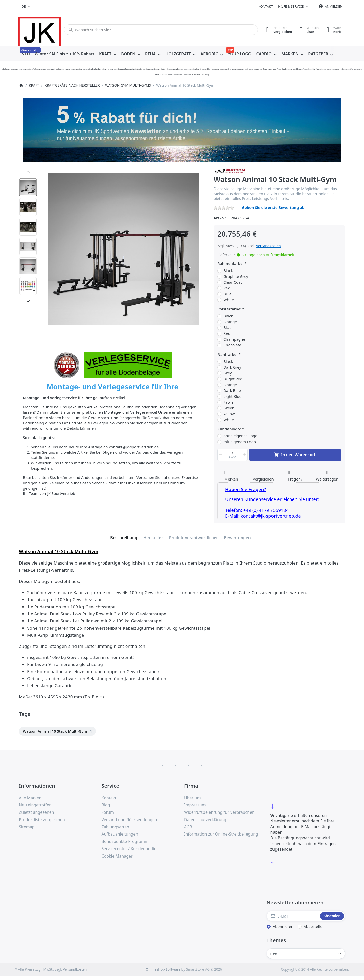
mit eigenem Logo (240, 442)
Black (228, 271)
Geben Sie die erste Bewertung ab (273, 207)
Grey (228, 373)
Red (227, 288)
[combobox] (26, 6)
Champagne (234, 339)
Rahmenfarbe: (231, 264)
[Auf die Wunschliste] (231, 476)
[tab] (124, 538)
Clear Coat (233, 282)
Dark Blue (232, 391)
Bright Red (233, 379)
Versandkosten (268, 246)
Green (229, 408)
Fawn (228, 402)
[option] (28, 187)
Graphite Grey (236, 276)
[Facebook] (163, 767)
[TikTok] (189, 767)
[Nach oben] (28, 172)
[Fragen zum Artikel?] (295, 476)
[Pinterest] (202, 767)
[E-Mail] (293, 916)
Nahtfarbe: (227, 354)
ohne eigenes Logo (240, 436)
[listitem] (124, 249)
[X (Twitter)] (175, 767)
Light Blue (232, 396)
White (229, 300)
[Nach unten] (28, 301)
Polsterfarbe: (229, 309)
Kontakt (266, 6)
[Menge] (233, 455)
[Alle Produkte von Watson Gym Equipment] (230, 170)
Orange (230, 322)
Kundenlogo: (229, 429)
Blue (227, 294)
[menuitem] (26, 54)
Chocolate (232, 345)
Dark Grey (232, 367)
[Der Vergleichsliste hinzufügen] (263, 476)
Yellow (229, 414)
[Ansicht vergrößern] (124, 249)
